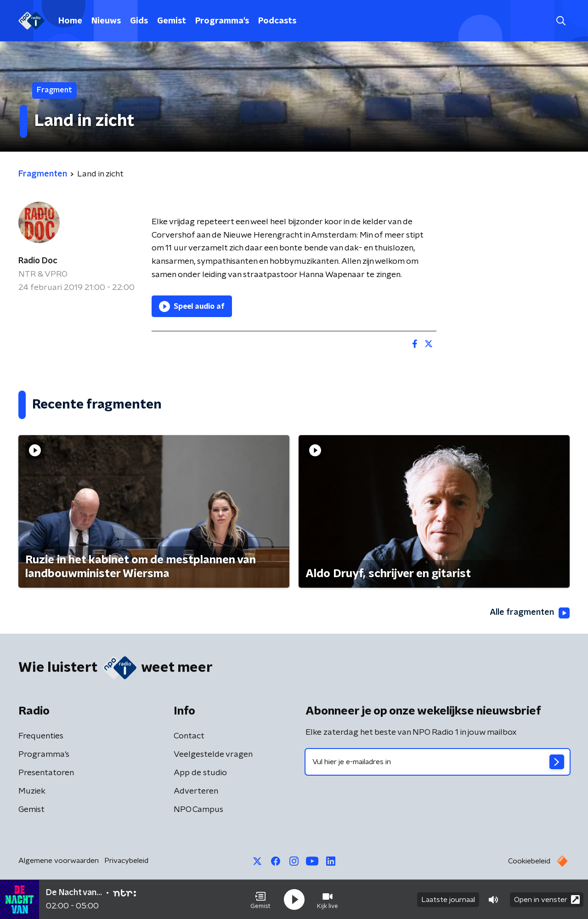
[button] (260, 900)
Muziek (32, 791)
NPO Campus (198, 810)
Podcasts (277, 21)
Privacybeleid (126, 861)
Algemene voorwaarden (59, 861)
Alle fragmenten (530, 613)
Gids (139, 21)
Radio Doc (38, 261)
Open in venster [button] (547, 899)
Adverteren (196, 791)
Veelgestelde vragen (213, 754)
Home (70, 21)
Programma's (222, 21)
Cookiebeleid (529, 861)
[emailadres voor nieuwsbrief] (438, 762)
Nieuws (106, 21)
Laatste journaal (448, 900)
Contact (189, 736)
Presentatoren (46, 773)
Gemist (172, 21)
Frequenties (41, 736)
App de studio (200, 773)
